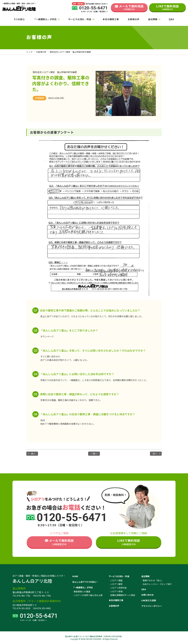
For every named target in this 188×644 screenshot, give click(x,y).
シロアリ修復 (116, 591)
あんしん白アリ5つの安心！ (85, 582)
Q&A (171, 19)
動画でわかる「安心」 (153, 580)
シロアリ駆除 (116, 584)
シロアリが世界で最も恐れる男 (88, 595)
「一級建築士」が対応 (45, 19)
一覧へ (94, 454)
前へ (33, 454)
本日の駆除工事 (111, 19)
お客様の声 (134, 19)
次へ (155, 454)
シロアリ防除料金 (119, 588)
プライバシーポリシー (152, 606)
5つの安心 (19, 19)
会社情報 (153, 19)
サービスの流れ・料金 (80, 19)
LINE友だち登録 (149, 600)
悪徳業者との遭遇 (82, 592)
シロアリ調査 (116, 580)
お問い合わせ (147, 595)
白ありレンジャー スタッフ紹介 (157, 584)
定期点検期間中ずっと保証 (123, 595)
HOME (75, 576)
